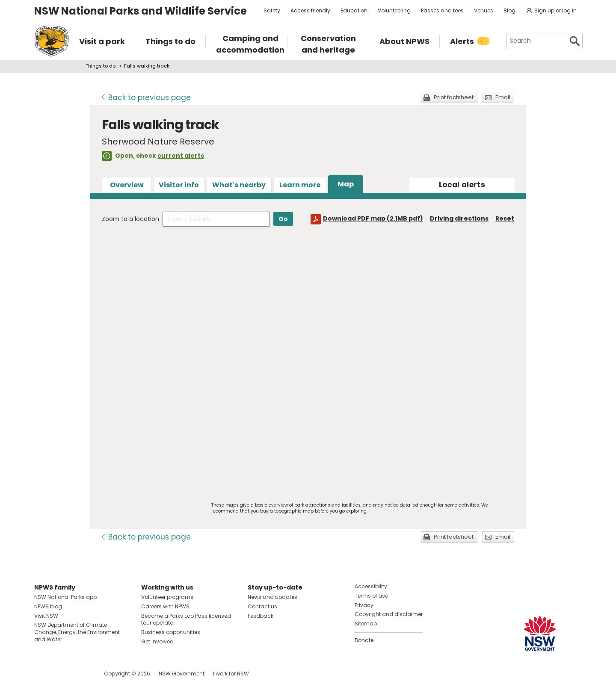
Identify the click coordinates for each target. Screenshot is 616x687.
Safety (272, 10)
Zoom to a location (130, 219)
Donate (364, 640)
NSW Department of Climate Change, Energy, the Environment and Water (77, 632)
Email (503, 97)
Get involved (157, 641)
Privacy (364, 605)
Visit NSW (46, 616)
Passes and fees (442, 10)
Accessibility (371, 586)
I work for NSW (231, 674)
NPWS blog (48, 606)
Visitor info (179, 185)
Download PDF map (373, 218)
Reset (505, 218)
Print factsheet (454, 97)
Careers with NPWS (165, 606)
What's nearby (239, 185)
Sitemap (366, 624)
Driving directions (459, 218)
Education (354, 10)
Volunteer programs (167, 597)
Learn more (300, 185)
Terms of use (371, 596)
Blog (509, 10)
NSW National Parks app (65, 597)
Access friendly (310, 10)
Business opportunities (171, 632)
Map (346, 184)
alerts (462, 185)
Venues (484, 10)
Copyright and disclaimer (389, 614)
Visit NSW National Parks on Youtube (79, 674)
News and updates (272, 597)
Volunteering (394, 10)
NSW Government (182, 674)
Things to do (101, 66)
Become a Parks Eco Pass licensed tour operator (186, 619)
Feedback (261, 616)
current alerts (181, 156)
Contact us (262, 606)
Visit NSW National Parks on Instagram (61, 674)
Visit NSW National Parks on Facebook (42, 674)
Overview (127, 185)
